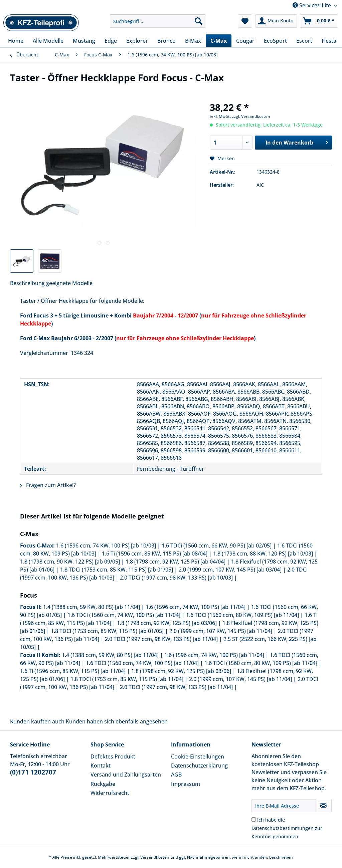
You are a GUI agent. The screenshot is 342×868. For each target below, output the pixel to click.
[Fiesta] (329, 41)
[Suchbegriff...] (158, 21)
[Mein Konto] (276, 21)
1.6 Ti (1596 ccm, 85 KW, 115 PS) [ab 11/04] (73, 671)
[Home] (16, 41)
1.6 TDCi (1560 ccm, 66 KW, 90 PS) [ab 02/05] (217, 546)
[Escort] (304, 41)
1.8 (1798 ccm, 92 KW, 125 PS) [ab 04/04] (176, 562)
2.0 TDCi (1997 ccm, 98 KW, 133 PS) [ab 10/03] (176, 578)
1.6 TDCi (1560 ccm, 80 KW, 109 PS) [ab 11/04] (242, 615)
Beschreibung (27, 283)
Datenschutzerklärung (199, 766)
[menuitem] (158, 24)
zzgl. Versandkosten (251, 116)
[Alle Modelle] (48, 41)
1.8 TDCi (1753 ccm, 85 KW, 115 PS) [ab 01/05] (117, 570)
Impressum (186, 784)
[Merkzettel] (245, 21)
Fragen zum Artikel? (48, 485)
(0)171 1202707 (33, 772)
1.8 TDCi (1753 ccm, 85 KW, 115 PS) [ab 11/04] (127, 679)
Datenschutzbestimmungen (283, 828)
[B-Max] (193, 41)
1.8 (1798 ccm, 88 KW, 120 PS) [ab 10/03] (263, 554)
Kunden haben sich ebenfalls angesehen (117, 721)
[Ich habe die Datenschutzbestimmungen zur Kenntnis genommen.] (254, 819)
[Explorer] (137, 41)
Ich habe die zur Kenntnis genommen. (287, 828)
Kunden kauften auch (37, 721)
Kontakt (101, 766)
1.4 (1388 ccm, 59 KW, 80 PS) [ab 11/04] (92, 607)
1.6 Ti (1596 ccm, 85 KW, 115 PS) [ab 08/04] (155, 554)
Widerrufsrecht (110, 793)
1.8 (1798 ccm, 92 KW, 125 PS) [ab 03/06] (167, 623)
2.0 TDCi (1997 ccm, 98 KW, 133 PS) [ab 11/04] (161, 639)
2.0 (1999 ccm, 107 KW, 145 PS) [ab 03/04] (230, 570)
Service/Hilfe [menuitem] (312, 5)
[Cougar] (245, 41)
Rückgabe (103, 784)
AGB (176, 775)
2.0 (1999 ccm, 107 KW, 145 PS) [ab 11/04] (221, 631)
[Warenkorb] (319, 21)
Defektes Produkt (113, 756)
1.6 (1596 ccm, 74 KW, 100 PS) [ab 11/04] (196, 607)
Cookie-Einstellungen (198, 756)
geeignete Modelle (69, 283)
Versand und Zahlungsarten (126, 775)
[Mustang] (84, 41)
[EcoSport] (275, 41)
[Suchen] (198, 21)
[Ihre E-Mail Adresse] (284, 806)
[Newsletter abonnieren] (324, 806)
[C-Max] (219, 41)
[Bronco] (166, 41)
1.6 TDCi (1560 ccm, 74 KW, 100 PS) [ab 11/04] (124, 615)
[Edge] (111, 41)
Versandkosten (155, 857)
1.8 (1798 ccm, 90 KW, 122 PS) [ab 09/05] (70, 562)
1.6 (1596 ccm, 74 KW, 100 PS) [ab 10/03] (106, 546)
